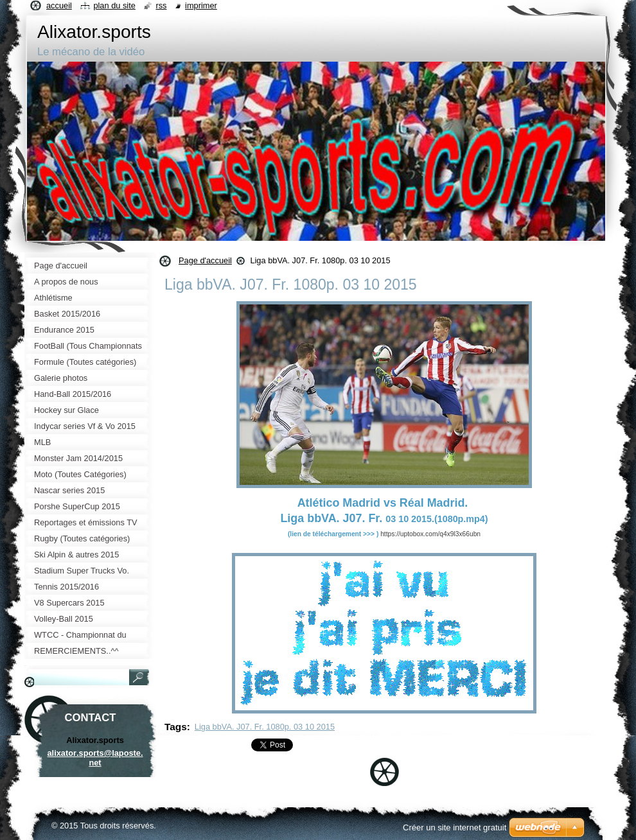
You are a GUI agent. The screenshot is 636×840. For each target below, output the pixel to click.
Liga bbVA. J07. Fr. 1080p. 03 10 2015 (265, 727)
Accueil (59, 5)
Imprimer (201, 5)
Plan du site (114, 5)
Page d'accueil (205, 260)
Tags (176, 727)
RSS (161, 5)
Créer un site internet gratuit (455, 827)
